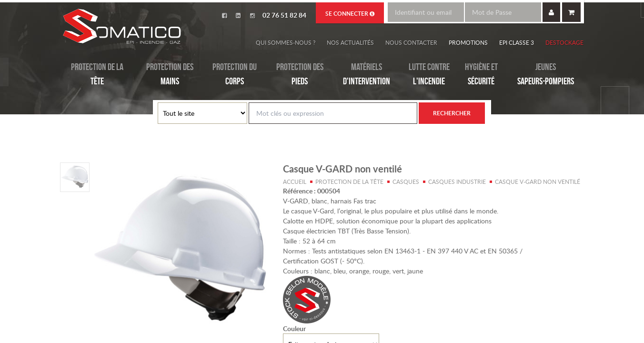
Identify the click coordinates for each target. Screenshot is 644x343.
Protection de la (97, 75)
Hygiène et (481, 75)
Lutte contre (429, 75)
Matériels (367, 75)
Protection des (170, 75)
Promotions (468, 42)
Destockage (564, 42)
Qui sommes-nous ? (286, 42)
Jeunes (546, 75)
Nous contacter (411, 42)
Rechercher (452, 113)
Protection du (235, 75)
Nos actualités (350, 42)
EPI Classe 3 (517, 42)
